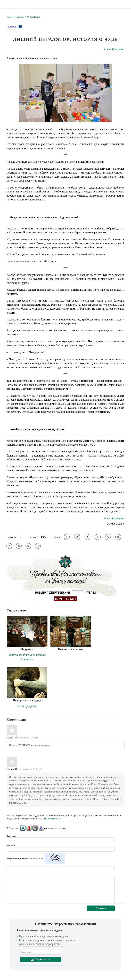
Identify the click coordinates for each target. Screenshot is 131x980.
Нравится (12, 26)
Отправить (101, 908)
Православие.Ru (52, 819)
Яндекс (29, 828)
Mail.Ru (35, 828)
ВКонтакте (23, 828)
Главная (10, 17)
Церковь (20, 17)
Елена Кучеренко (114, 49)
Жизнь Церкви (33, 17)
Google (41, 828)
